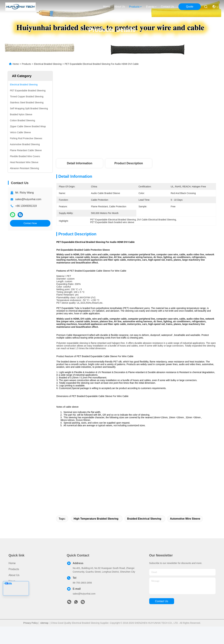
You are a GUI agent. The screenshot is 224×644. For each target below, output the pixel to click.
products (136, 7)
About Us (14, 593)
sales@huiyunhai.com (28, 199)
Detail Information (80, 163)
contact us (167, 7)
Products (26, 64)
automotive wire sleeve (185, 536)
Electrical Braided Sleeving (48, 64)
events (151, 7)
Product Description (129, 163)
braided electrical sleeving (144, 536)
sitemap (44, 640)
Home (107, 7)
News (12, 599)
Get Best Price (169, 145)
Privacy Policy (31, 640)
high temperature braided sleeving (96, 536)
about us (120, 7)
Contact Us (15, 605)
